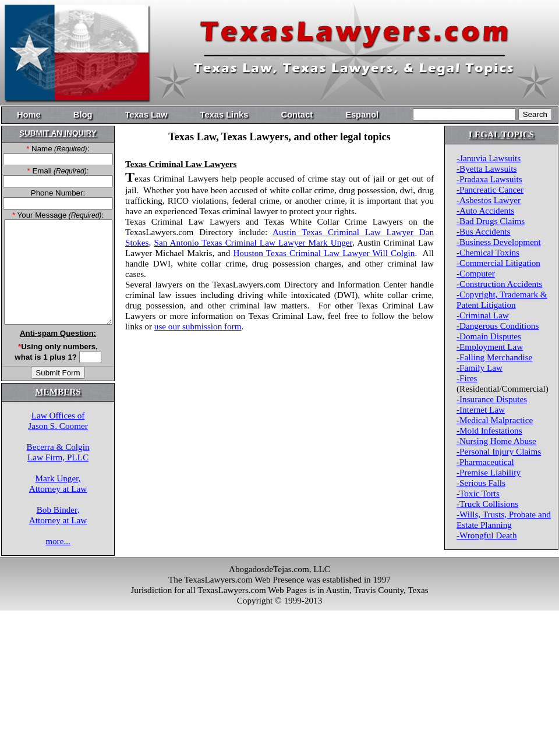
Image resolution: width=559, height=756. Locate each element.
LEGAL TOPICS (501, 134)
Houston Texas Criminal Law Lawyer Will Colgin (324, 253)
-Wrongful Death (487, 535)
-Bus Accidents (483, 231)
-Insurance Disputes (492, 399)
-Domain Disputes (489, 336)
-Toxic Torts (478, 493)
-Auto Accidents (485, 210)
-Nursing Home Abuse (496, 441)
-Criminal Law (483, 315)
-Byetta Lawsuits (487, 168)
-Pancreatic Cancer (490, 189)
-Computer (476, 273)
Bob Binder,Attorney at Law (58, 515)
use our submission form (198, 326)
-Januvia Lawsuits (489, 158)
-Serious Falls (481, 483)
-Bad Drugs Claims (491, 221)
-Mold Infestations (489, 430)
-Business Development (499, 242)
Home (29, 115)
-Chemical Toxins (488, 252)
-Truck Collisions (487, 504)
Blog (83, 115)
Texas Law (146, 115)
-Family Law (480, 368)
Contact (297, 115)
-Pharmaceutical (485, 462)
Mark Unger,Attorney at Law (58, 483)
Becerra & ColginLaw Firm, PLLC (58, 452)
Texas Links (224, 115)
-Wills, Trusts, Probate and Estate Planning (504, 519)
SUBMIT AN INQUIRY (58, 133)
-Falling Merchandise (494, 357)
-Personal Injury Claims (499, 451)
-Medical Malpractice (495, 420)
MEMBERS (58, 391)
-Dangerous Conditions (498, 326)
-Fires (467, 378)
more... (58, 541)
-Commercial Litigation (498, 263)
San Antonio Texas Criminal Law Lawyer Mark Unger (254, 242)
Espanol (362, 115)
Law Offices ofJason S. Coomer (58, 420)
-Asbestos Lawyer (489, 200)
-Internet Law (481, 409)
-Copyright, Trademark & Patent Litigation (502, 299)
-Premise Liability (489, 472)
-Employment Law (490, 347)
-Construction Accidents (499, 284)
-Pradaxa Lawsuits (489, 179)
